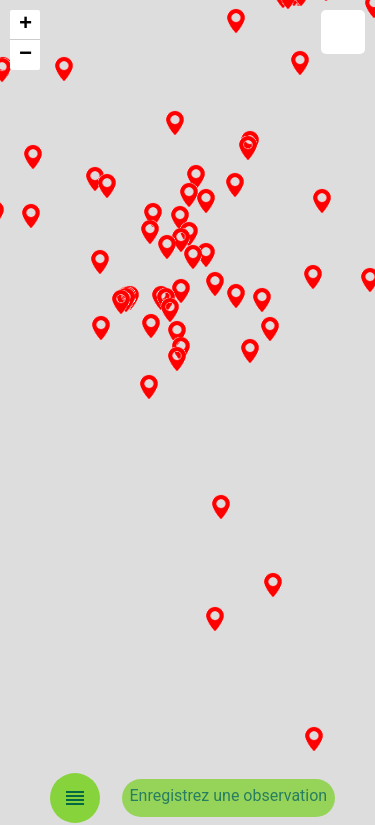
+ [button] (25, 25)
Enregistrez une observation (229, 795)
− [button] (25, 55)
